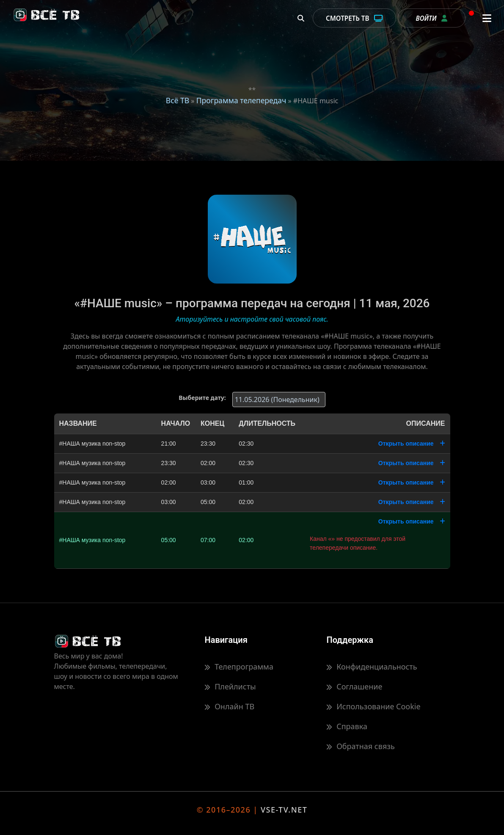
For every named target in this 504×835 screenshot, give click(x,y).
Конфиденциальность (372, 667)
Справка (347, 726)
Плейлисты (230, 686)
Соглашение (354, 686)
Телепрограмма (239, 667)
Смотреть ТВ (354, 18)
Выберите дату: (202, 398)
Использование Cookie (373, 706)
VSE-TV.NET (284, 810)
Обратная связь (360, 746)
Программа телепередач (241, 100)
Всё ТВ (178, 100)
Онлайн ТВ (229, 706)
